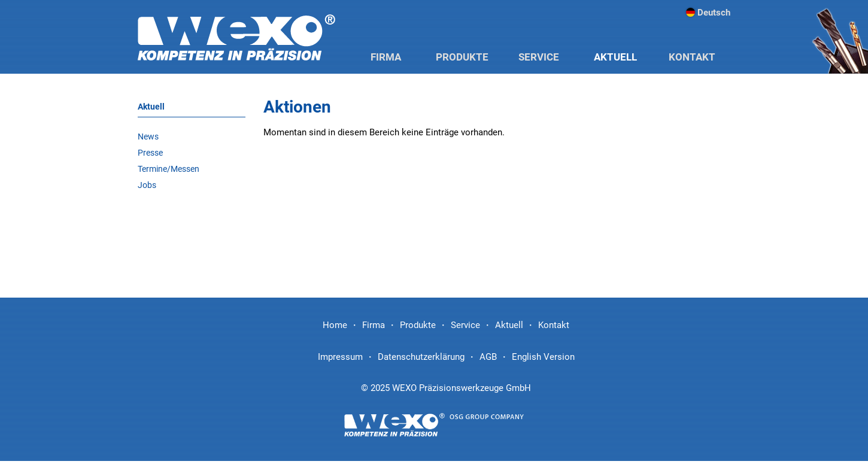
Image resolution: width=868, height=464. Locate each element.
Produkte (462, 57)
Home (335, 325)
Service (539, 57)
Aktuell (615, 57)
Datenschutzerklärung (421, 357)
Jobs (147, 185)
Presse (150, 153)
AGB (488, 357)
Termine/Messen (169, 169)
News (148, 137)
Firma (386, 57)
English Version (543, 357)
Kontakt (692, 57)
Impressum (340, 357)
